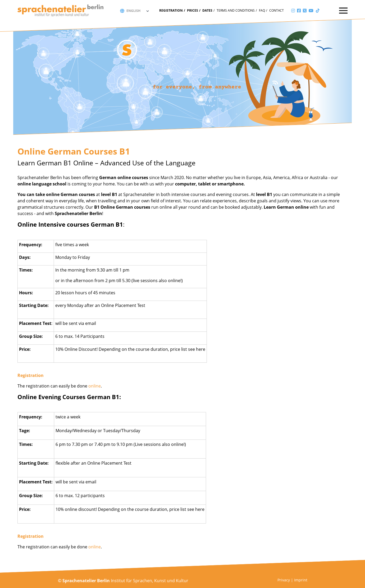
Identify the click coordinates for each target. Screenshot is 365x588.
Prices (193, 10)
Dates (207, 10)
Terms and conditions (236, 10)
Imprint (301, 580)
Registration (171, 10)
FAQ (262, 10)
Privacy (284, 580)
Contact (277, 10)
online (95, 386)
